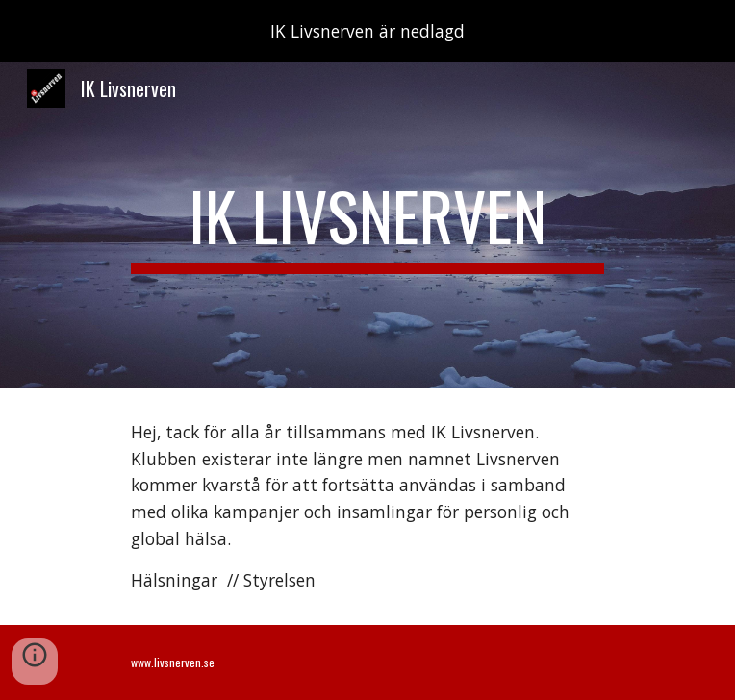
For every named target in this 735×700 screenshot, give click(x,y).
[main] (367, 225)
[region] (367, 31)
